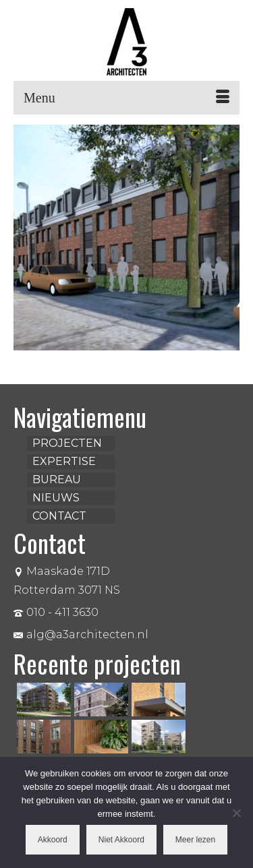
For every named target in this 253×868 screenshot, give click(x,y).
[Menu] (126, 98)
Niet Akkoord (121, 840)
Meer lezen (195, 840)
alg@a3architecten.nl (81, 634)
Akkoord (53, 840)
